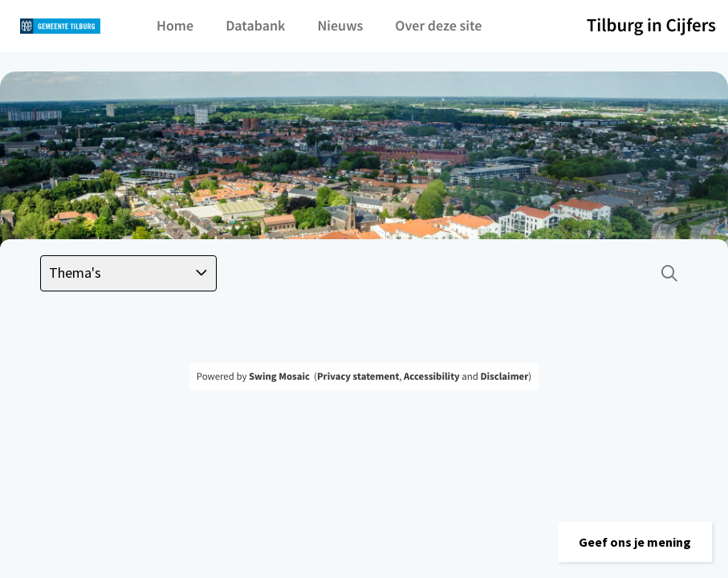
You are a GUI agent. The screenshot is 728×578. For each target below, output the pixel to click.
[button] (635, 542)
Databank (255, 25)
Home (175, 25)
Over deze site (438, 25)
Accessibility (432, 377)
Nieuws (340, 25)
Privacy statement (358, 377)
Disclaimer (504, 377)
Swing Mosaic (279, 377)
